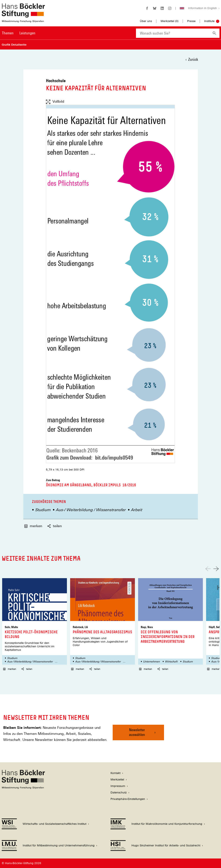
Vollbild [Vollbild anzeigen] (55, 102)
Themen (8, 33)
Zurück (193, 59)
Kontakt (115, 773)
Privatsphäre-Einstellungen (128, 799)
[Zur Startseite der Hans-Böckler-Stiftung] (23, 20)
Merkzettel (117, 779)
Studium (43, 510)
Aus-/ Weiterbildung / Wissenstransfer (91, 510)
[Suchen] (214, 33)
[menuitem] (8, 36)
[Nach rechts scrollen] (216, 569)
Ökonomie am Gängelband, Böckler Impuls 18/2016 (91, 485)
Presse (191, 21)
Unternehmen (151, 662)
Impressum (118, 786)
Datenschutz (119, 792)
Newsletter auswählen (137, 732)
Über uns (146, 21)
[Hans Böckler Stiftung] (23, 788)
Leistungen (27, 33)
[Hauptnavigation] (19, 33)
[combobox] (173, 33)
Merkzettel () (170, 21)
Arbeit (136, 510)
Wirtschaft (171, 662)
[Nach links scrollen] (208, 569)
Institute (209, 21)
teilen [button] (27, 669)
